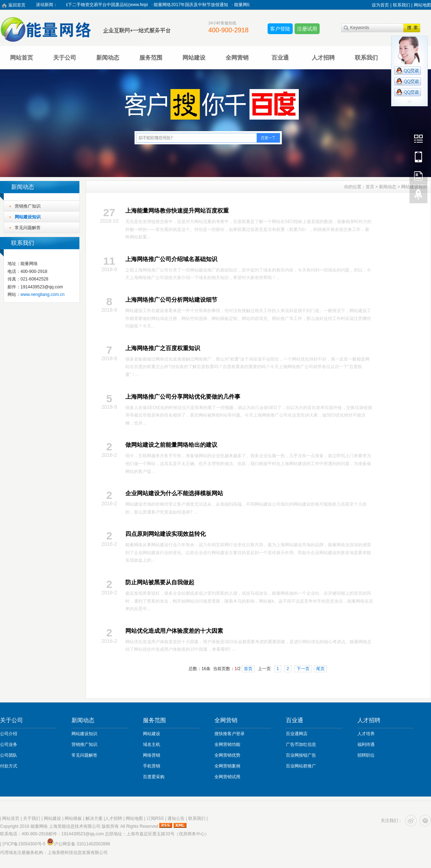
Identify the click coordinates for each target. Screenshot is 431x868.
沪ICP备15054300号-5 (24, 844)
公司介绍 (9, 734)
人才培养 (366, 734)
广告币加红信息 (301, 744)
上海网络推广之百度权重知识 (163, 348)
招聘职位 (366, 755)
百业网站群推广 (301, 766)
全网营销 (237, 58)
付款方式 (9, 766)
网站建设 (194, 58)
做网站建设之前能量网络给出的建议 (171, 445)
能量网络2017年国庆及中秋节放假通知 (195, 5)
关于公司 (65, 58)
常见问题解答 (28, 228)
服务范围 (151, 58)
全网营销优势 (227, 755)
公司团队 (9, 755)
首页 (370, 187)
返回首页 (17, 5)
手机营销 (152, 766)
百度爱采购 (154, 777)
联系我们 (366, 58)
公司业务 (9, 744)
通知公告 (176, 818)
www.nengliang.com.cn (43, 294)
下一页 (303, 669)
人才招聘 (323, 58)
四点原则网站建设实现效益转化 (166, 534)
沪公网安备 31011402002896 (78, 844)
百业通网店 (297, 734)
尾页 (320, 669)
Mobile (418, 157)
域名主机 (152, 744)
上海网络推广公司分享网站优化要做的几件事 (183, 397)
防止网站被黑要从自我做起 (160, 582)
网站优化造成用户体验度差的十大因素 (174, 631)
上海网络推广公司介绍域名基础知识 (171, 259)
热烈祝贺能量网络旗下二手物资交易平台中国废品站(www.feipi (93, 5)
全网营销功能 (227, 744)
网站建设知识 (28, 217)
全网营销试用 (227, 777)
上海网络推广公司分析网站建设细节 (171, 300)
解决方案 (94, 818)
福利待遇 (366, 744)
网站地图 (422, 5)
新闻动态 (108, 58)
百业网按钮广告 (301, 755)
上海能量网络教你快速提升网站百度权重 (177, 211)
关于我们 (32, 818)
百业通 (280, 58)
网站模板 (73, 818)
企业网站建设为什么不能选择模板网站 (174, 493)
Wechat (418, 138)
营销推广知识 (28, 206)
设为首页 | (381, 5)
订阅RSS (155, 818)
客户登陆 (280, 29)
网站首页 (22, 58)
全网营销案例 (227, 766)
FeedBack (418, 176)
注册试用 (307, 29)
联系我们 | (403, 5)
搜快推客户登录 (230, 734)
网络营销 (152, 755)
